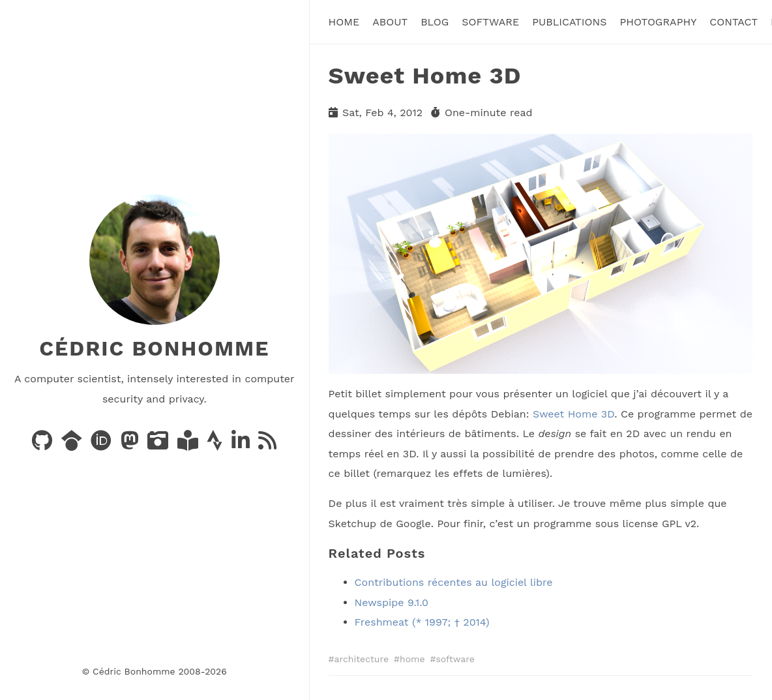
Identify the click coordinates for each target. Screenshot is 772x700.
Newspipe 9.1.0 (392, 602)
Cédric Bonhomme (154, 348)
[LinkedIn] (242, 445)
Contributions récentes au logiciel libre (454, 582)
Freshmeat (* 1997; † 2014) (422, 622)
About (390, 22)
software (455, 659)
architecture (362, 659)
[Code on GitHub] (44, 445)
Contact (734, 22)
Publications (569, 22)
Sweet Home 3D (573, 414)
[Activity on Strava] (216, 445)
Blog (435, 22)
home (412, 659)
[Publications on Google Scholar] (73, 445)
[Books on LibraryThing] (189, 445)
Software (490, 22)
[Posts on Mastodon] (131, 445)
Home (344, 22)
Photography (658, 22)
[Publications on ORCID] (103, 445)
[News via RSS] (267, 445)
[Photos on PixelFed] (159, 445)
